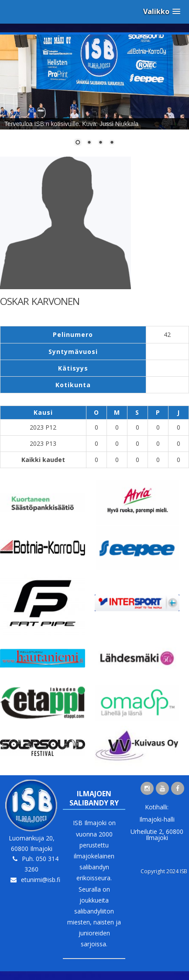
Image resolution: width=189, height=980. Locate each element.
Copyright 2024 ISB (164, 871)
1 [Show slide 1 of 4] (78, 143)
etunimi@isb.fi (41, 880)
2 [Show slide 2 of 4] (89, 143)
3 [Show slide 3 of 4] (100, 143)
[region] (94, 96)
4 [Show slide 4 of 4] (112, 143)
